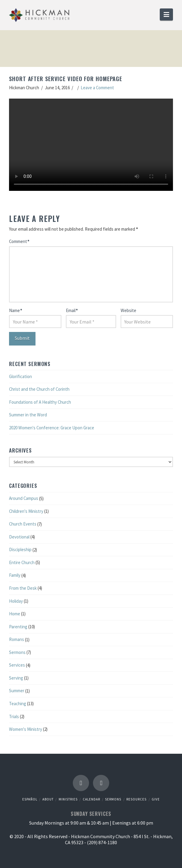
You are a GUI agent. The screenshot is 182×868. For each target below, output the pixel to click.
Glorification (20, 376)
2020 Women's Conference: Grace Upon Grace (52, 428)
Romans (17, 639)
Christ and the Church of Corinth (39, 389)
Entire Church (22, 562)
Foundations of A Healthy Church (40, 402)
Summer (17, 691)
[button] (166, 14)
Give (156, 799)
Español (30, 799)
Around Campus (24, 498)
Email (72, 310)
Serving (16, 678)
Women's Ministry (26, 729)
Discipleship (20, 549)
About (48, 799)
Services (17, 665)
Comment (19, 241)
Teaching (18, 704)
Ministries (68, 799)
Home (15, 614)
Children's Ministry (26, 511)
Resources (136, 799)
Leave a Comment (97, 88)
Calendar (91, 799)
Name (15, 310)
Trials (14, 716)
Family (15, 575)
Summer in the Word (28, 415)
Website (128, 310)
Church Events (23, 524)
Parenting (18, 627)
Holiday (16, 601)
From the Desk (23, 588)
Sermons (17, 652)
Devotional (19, 537)
